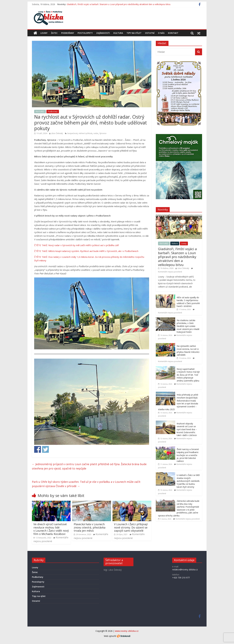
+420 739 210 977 (181, 578)
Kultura (118, 33)
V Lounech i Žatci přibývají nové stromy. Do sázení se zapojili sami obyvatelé (131, 527)
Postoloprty (85, 33)
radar (96, 133)
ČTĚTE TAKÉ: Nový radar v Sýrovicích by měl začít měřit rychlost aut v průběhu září (76, 245)
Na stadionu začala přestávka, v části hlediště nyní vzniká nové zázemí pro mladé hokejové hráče (188, 326)
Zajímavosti (103, 33)
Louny (44, 33)
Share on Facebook (38, 449)
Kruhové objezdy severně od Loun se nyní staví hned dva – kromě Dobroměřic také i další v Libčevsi (187, 429)
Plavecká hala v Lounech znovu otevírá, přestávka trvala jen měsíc (90, 527)
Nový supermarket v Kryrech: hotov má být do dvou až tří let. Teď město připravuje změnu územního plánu (188, 375)
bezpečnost (72, 133)
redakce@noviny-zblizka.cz (185, 570)
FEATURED (40, 112)
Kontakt (173, 33)
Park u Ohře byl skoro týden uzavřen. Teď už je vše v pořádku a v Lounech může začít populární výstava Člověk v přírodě (86, 484)
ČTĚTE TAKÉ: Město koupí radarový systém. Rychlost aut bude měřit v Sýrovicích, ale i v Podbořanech (86, 251)
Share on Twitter (45, 449)
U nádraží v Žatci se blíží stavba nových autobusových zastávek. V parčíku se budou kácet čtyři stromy (188, 481)
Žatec (54, 33)
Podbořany (68, 33)
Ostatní (150, 33)
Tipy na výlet (134, 33)
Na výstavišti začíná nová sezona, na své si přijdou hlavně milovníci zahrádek (188, 350)
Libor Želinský (57, 133)
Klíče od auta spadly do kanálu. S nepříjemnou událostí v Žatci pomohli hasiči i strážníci (188, 302)
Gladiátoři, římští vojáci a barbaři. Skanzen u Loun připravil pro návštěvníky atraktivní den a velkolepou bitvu (119, 4)
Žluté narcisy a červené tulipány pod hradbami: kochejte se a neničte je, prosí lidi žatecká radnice (188, 455)
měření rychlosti (85, 133)
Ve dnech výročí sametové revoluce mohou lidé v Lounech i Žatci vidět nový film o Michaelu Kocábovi (51, 529)
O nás (161, 33)
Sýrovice (103, 133)
